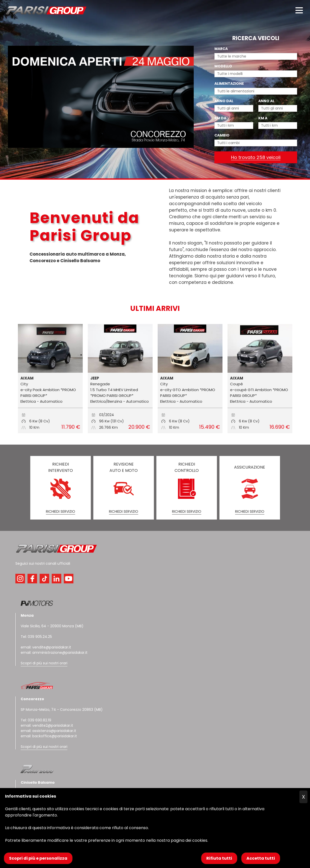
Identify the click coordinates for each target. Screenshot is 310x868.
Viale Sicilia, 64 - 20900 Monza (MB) (52, 626)
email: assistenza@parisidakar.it (48, 731)
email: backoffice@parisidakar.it (49, 736)
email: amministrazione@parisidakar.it (54, 653)
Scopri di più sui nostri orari (44, 663)
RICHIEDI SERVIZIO (61, 511)
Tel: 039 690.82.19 (36, 720)
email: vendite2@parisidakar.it (47, 725)
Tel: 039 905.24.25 (36, 637)
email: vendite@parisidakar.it (46, 647)
